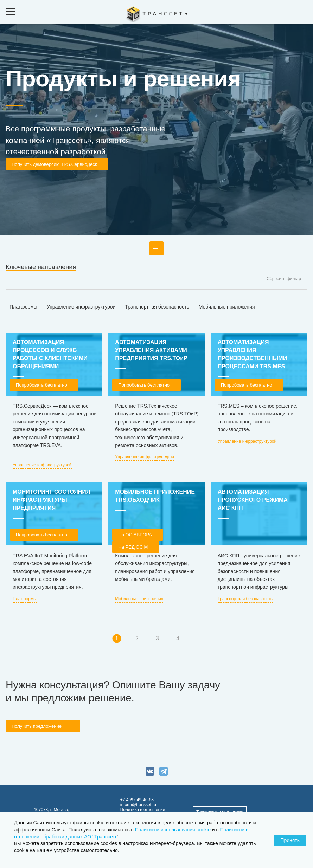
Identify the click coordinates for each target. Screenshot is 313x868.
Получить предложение (37, 726)
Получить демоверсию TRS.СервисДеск (54, 164)
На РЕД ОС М (133, 547)
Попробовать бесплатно (41, 385)
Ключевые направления (41, 267)
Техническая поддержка (220, 812)
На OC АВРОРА (135, 535)
